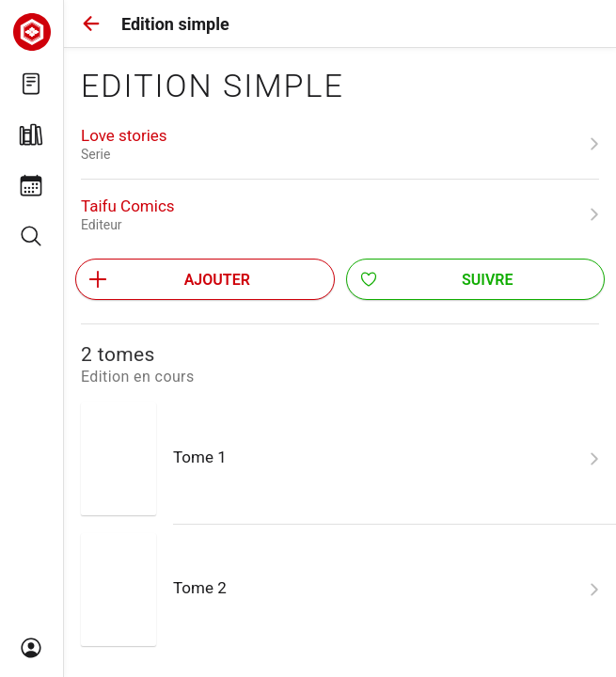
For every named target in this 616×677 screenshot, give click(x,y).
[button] (91, 24)
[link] (340, 144)
